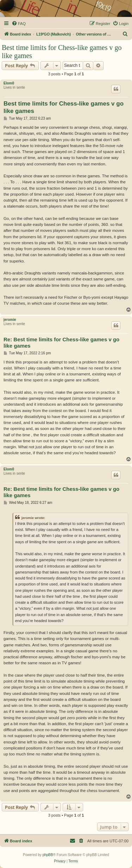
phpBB (48, 855)
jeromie (10, 320)
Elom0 (9, 83)
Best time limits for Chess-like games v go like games (62, 52)
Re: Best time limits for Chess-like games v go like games (61, 343)
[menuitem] (19, 24)
